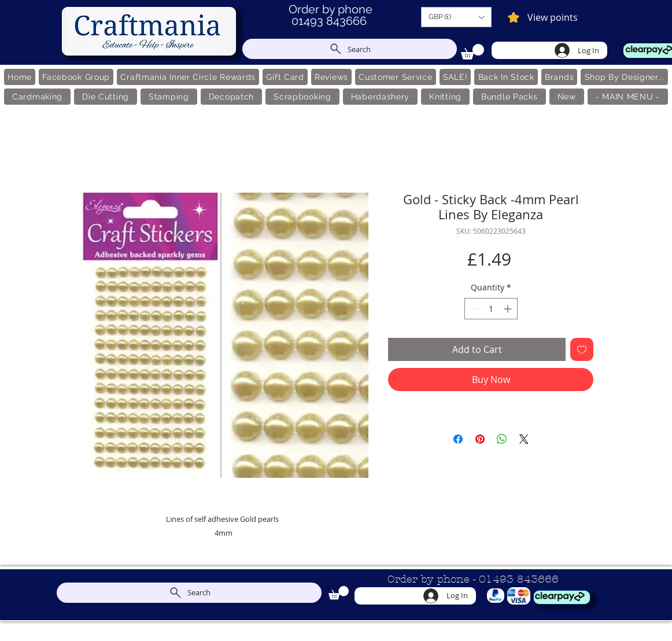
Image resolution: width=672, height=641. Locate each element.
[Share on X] (524, 439)
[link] (472, 52)
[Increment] (509, 309)
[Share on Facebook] (458, 439)
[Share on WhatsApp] (502, 439)
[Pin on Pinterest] (480, 439)
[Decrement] (473, 309)
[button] (456, 17)
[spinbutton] (491, 309)
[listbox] (456, 17)
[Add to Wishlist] (582, 349)
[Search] (350, 49)
